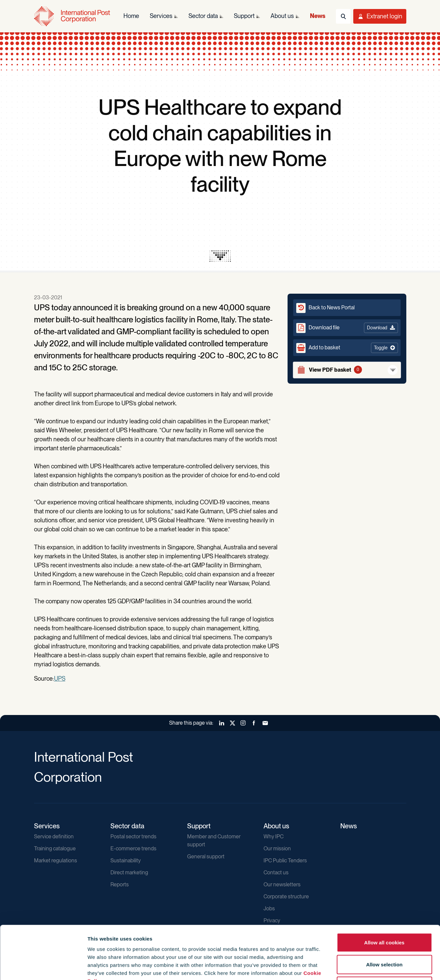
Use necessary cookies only (384, 936)
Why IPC (274, 836)
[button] (347, 348)
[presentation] (220, 256)
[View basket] (347, 370)
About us (276, 826)
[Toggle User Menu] (380, 16)
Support (199, 826)
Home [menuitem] (131, 16)
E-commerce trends (133, 848)
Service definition (54, 836)
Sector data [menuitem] (203, 16)
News (349, 826)
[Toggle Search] (343, 16)
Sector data (127, 826)
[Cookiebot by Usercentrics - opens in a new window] (43, 967)
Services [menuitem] (161, 16)
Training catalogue (55, 848)
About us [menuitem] (282, 16)
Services (47, 826)
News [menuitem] (318, 16)
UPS (60, 678)
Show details (361, 967)
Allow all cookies (384, 892)
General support (206, 856)
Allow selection (384, 914)
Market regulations (56, 860)
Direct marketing (129, 872)
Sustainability (126, 860)
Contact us (276, 872)
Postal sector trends (133, 836)
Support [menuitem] (244, 16)
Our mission (277, 848)
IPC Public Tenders (285, 860)
